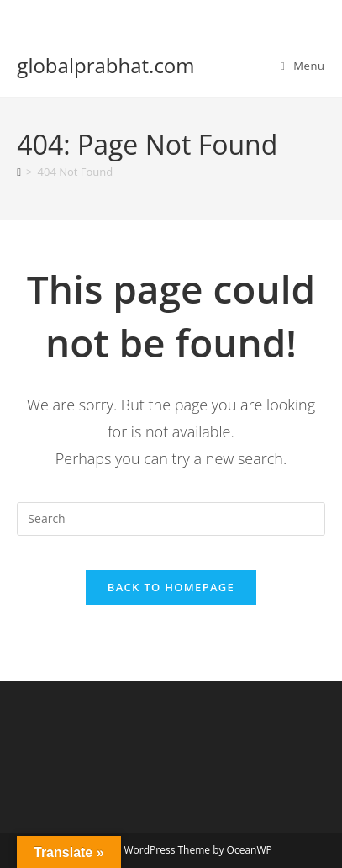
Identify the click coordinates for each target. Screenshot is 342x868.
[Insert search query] (171, 519)
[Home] (19, 172)
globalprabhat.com (105, 65)
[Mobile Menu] (303, 66)
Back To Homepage (171, 587)
